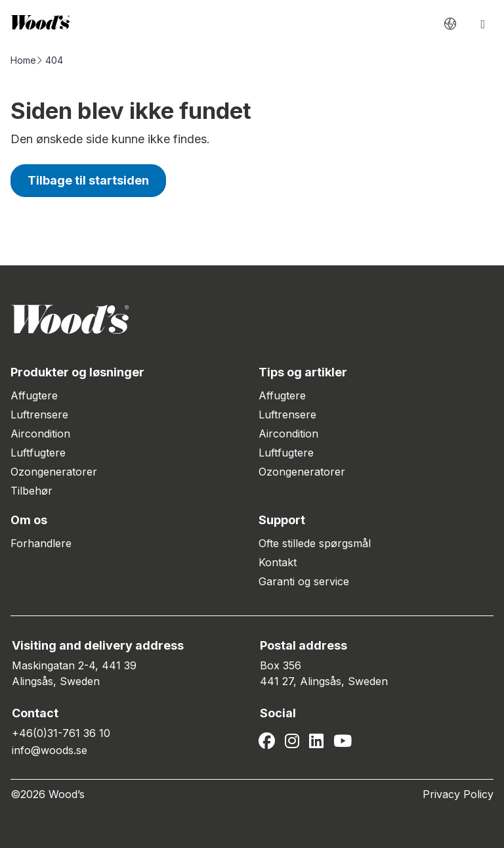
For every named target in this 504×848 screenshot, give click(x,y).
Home (23, 60)
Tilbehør (31, 491)
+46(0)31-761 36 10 (61, 733)
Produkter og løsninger (77, 372)
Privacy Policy (458, 794)
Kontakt (278, 562)
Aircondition (40, 434)
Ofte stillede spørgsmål (315, 543)
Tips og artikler (303, 372)
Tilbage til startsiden (88, 180)
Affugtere (34, 395)
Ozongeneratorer (54, 472)
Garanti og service (304, 581)
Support (282, 520)
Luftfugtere (38, 453)
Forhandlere (41, 543)
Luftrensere (39, 414)
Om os (29, 520)
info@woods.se (50, 750)
